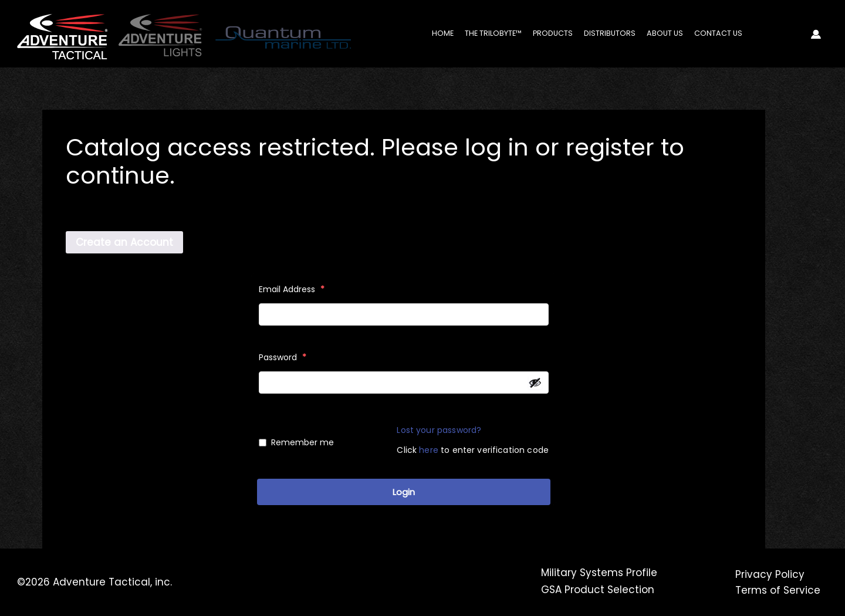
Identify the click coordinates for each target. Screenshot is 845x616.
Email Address (292, 289)
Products (553, 33)
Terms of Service (778, 590)
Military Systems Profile (599, 573)
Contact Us (718, 33)
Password (283, 357)
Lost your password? (439, 430)
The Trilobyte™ (493, 33)
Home (443, 33)
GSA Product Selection (598, 590)
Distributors (610, 33)
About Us (665, 33)
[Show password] (535, 383)
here (429, 450)
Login (404, 492)
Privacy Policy (770, 574)
